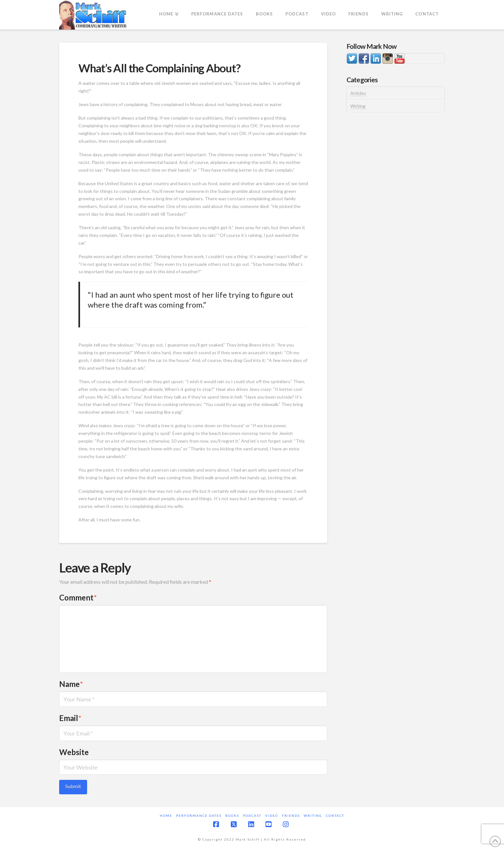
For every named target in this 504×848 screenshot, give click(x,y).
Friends (291, 816)
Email (70, 718)
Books (232, 816)
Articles (358, 93)
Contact (335, 816)
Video (272, 816)
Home (166, 816)
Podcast (252, 816)
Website (74, 752)
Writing (358, 106)
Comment (78, 597)
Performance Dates (199, 816)
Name (71, 684)
